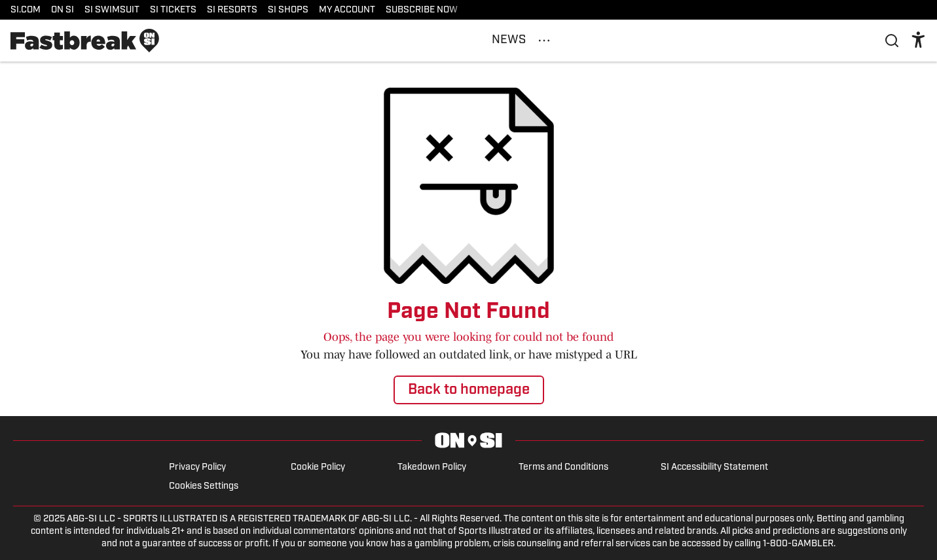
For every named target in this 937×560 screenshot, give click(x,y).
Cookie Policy (318, 467)
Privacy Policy (197, 467)
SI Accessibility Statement (714, 467)
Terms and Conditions (563, 467)
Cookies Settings (204, 486)
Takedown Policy (432, 467)
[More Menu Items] (544, 41)
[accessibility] (918, 41)
